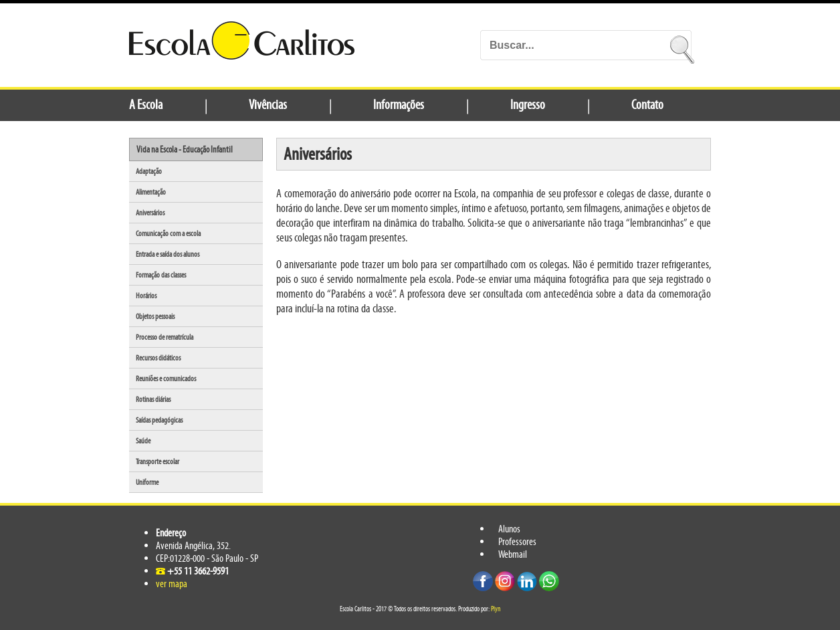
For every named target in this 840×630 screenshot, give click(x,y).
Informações (399, 104)
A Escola (146, 104)
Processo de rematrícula (165, 337)
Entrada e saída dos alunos (168, 254)
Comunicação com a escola (168, 233)
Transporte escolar (157, 461)
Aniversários (150, 213)
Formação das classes (161, 275)
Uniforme (147, 482)
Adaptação (149, 171)
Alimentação (151, 192)
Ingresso (528, 104)
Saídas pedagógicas (159, 420)
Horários (146, 296)
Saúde (143, 441)
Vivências (268, 104)
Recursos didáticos (158, 358)
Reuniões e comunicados (166, 379)
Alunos (509, 529)
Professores (517, 541)
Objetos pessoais (155, 316)
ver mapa (172, 584)
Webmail (513, 554)
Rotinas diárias (153, 399)
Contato (647, 104)
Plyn (496, 609)
